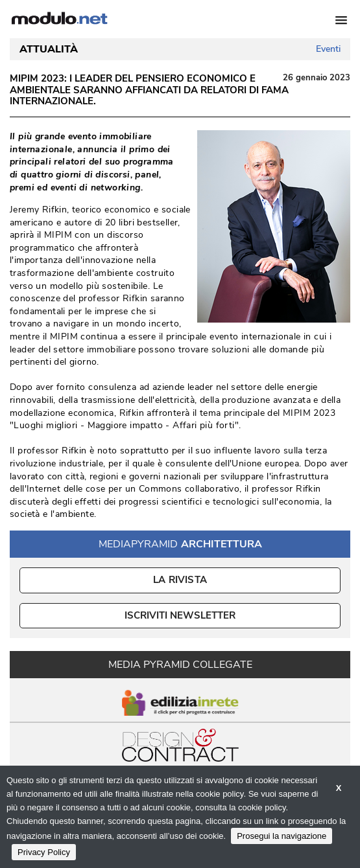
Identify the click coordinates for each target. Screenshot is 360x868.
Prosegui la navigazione (282, 836)
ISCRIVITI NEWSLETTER (180, 615)
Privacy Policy (44, 852)
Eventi (328, 49)
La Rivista (180, 580)
